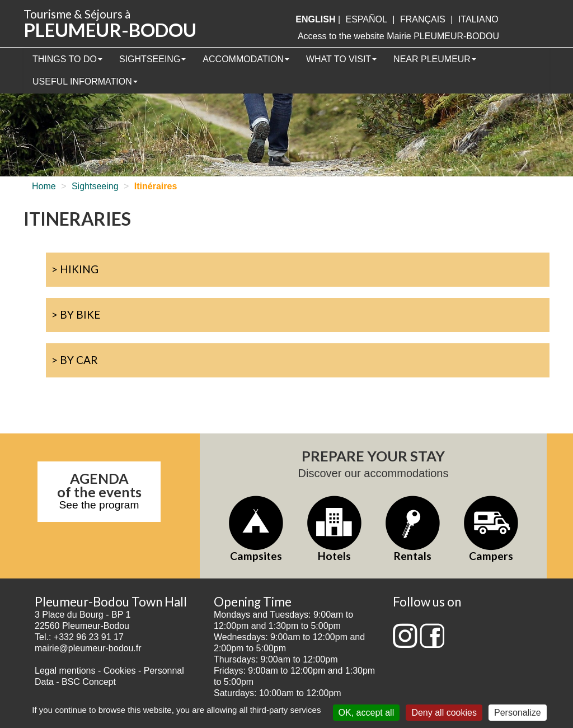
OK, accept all (367, 713)
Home (44, 186)
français (423, 19)
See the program (99, 505)
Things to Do (67, 59)
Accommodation (246, 59)
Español (367, 19)
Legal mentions (65, 671)
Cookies (120, 671)
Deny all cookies (444, 713)
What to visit (341, 59)
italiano (478, 19)
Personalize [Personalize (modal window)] (518, 713)
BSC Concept (89, 682)
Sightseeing (152, 59)
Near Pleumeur (435, 59)
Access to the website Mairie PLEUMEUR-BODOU (398, 36)
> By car (75, 360)
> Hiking (75, 269)
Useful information (85, 81)
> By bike (76, 314)
